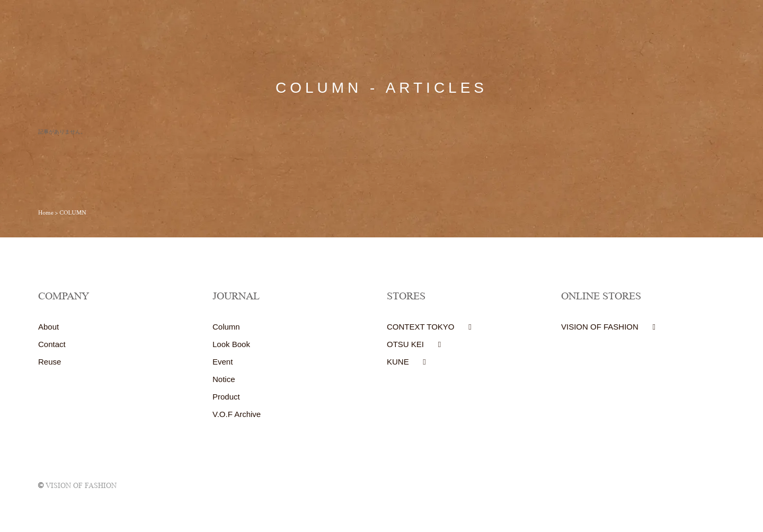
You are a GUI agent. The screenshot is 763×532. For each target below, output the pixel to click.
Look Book (231, 344)
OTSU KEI (405, 344)
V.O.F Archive (237, 414)
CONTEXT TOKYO (421, 327)
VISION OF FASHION (600, 327)
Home (46, 213)
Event (223, 362)
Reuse (50, 362)
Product (226, 397)
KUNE (398, 362)
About (48, 327)
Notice (224, 379)
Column (226, 327)
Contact (52, 344)
